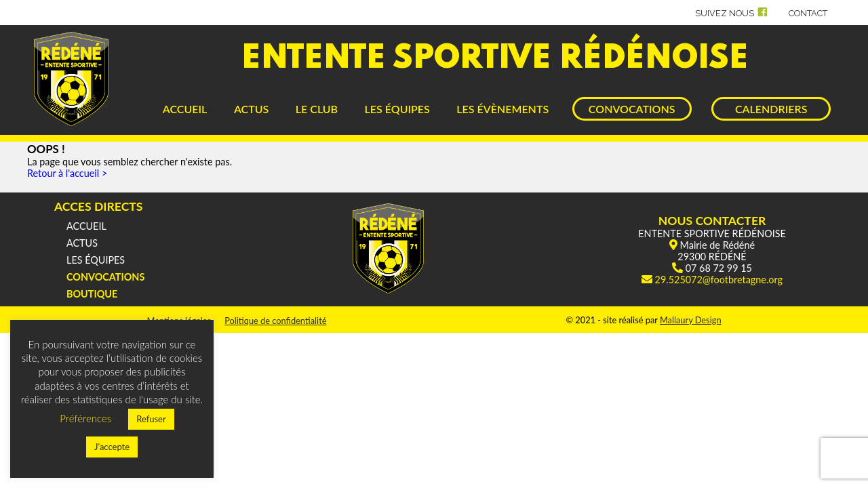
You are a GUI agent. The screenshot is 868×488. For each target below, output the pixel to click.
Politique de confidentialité (275, 321)
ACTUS (251, 109)
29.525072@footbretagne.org (719, 280)
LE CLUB (317, 109)
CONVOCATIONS (632, 109)
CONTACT (808, 13)
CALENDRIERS (771, 109)
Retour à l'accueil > (67, 173)
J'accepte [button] (112, 447)
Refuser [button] (151, 419)
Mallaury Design (691, 320)
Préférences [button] (85, 418)
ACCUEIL (185, 109)
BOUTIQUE (92, 294)
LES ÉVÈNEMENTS (502, 109)
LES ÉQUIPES (397, 109)
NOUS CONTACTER (712, 221)
